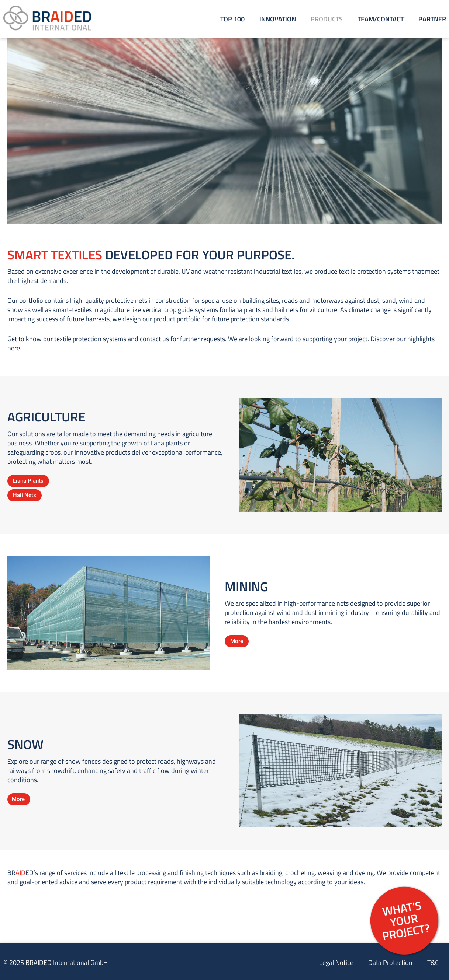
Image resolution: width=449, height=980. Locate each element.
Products (327, 19)
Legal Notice (336, 962)
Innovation (278, 19)
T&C (433, 962)
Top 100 (232, 19)
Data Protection (390, 962)
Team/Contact (381, 19)
